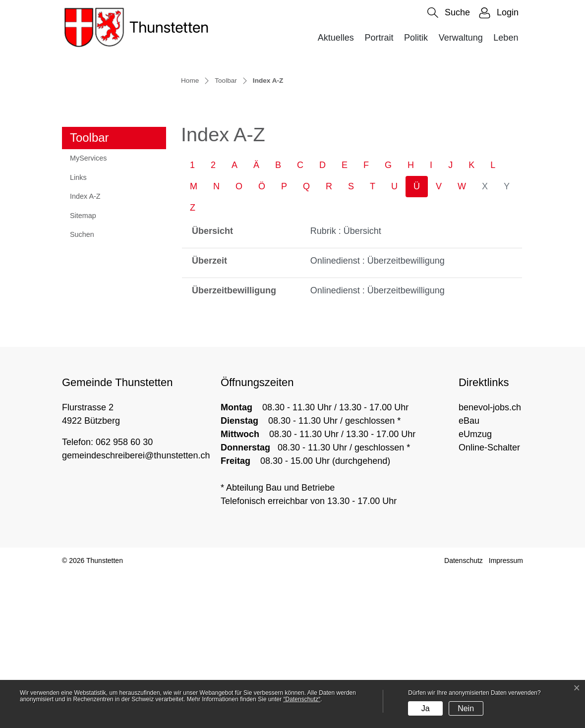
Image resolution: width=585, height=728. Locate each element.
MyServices (88, 312)
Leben (506, 38)
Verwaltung (461, 38)
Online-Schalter (489, 602)
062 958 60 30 (124, 596)
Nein (466, 708)
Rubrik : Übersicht (346, 385)
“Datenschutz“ (302, 699)
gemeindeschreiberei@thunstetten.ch (136, 610)
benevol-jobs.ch (490, 561)
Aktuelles (336, 38)
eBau (469, 575)
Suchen (82, 389)
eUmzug (475, 588)
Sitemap (83, 370)
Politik (416, 38)
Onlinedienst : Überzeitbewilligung (378, 415)
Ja (426, 708)
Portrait (379, 38)
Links (78, 332)
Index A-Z (94, 353)
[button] (449, 13)
